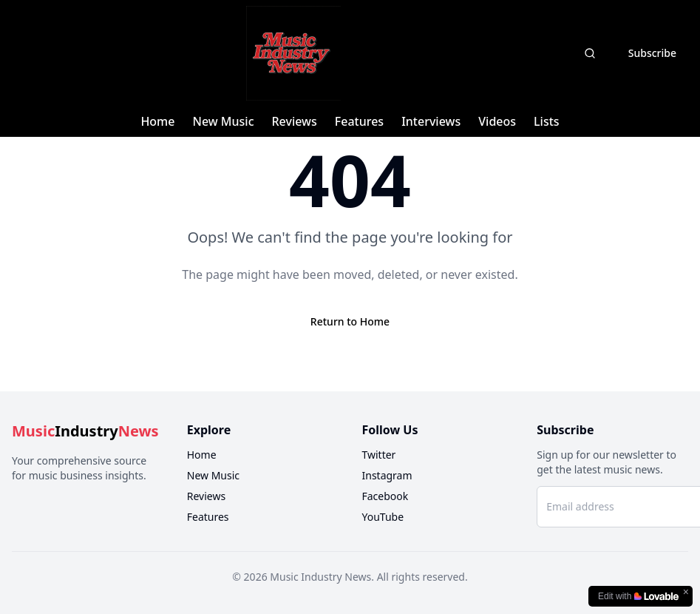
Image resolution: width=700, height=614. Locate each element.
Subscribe (652, 53)
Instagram (387, 475)
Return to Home (350, 321)
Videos (497, 121)
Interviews (431, 121)
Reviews (295, 121)
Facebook (385, 496)
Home (157, 121)
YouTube (383, 517)
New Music (223, 121)
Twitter (379, 455)
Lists (547, 121)
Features (359, 121)
